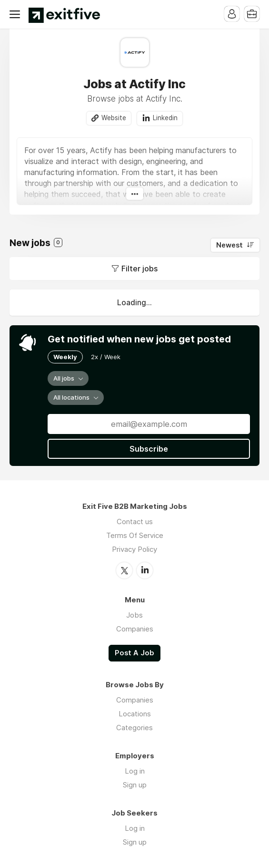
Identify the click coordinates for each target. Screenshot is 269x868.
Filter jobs (139, 269)
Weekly (65, 357)
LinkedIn (145, 570)
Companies (135, 629)
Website (114, 118)
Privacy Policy (134, 549)
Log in (135, 771)
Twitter (124, 570)
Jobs (134, 615)
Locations (135, 714)
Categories (134, 728)
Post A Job (134, 653)
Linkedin (165, 118)
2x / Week (106, 357)
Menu (17, 14)
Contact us (135, 522)
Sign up (135, 785)
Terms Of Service (135, 535)
